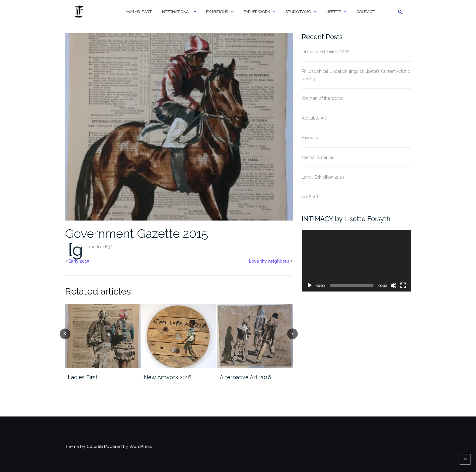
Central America (317, 157)
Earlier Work (257, 12)
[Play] (310, 285)
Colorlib (95, 447)
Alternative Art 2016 (245, 377)
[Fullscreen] (403, 285)
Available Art (139, 12)
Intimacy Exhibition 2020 (326, 52)
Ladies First (83, 377)
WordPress (141, 447)
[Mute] (393, 285)
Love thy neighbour (269, 261)
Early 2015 (79, 261)
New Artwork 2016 (168, 377)
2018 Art (310, 197)
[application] (356, 261)
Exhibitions (217, 12)
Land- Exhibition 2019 (323, 177)
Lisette (333, 12)
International (176, 12)
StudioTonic (298, 12)
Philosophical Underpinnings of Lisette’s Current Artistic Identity (356, 75)
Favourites (312, 138)
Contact (365, 12)
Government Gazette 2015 (136, 233)
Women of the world (322, 98)
